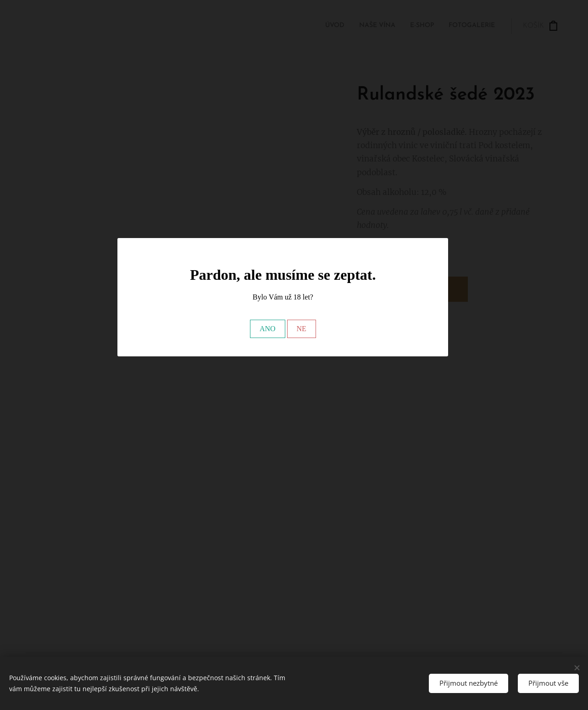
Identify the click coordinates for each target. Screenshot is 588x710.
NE (302, 329)
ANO (268, 329)
